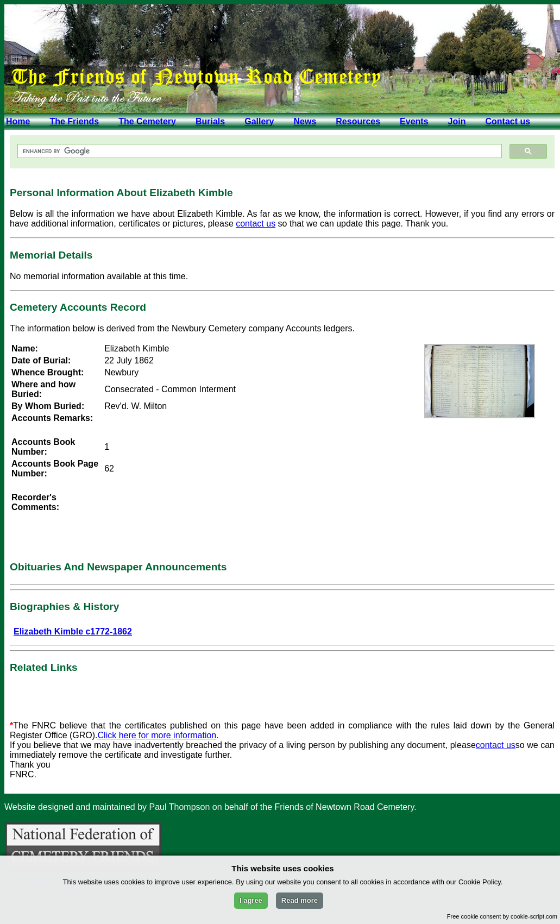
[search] (259, 151)
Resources (358, 121)
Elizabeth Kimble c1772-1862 (73, 631)
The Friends (74, 121)
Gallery (259, 121)
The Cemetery (147, 121)
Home (18, 121)
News (305, 121)
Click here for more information (157, 735)
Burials (210, 121)
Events (414, 121)
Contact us (508, 121)
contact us (256, 224)
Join (457, 121)
